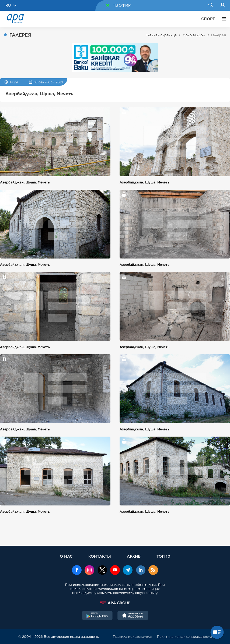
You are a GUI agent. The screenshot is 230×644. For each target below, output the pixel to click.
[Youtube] (115, 571)
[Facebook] (77, 571)
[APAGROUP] (115, 603)
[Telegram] (128, 571)
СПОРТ (208, 19)
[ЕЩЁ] (222, 19)
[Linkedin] (141, 571)
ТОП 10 (163, 556)
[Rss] (153, 571)
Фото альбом (194, 35)
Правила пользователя (132, 637)
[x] (102, 571)
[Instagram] (89, 571)
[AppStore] (133, 616)
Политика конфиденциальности (184, 637)
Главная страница (162, 35)
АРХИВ (134, 556)
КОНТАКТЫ (100, 556)
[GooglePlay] (97, 616)
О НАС (66, 556)
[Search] (210, 5)
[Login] (223, 5)
